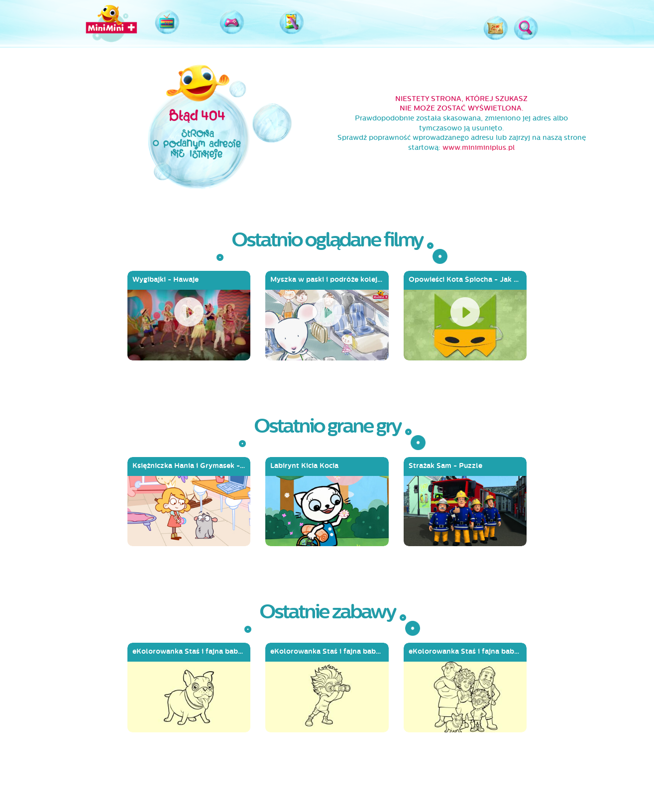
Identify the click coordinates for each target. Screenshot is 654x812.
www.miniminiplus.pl (479, 148)
